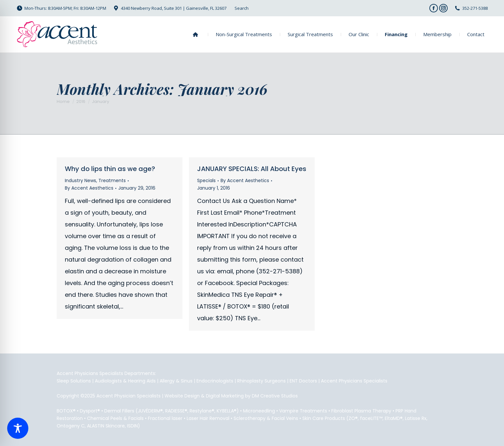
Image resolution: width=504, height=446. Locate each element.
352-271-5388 (475, 8)
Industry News (80, 180)
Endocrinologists (215, 381)
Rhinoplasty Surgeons (261, 381)
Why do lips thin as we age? (110, 169)
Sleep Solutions (74, 381)
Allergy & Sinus (176, 381)
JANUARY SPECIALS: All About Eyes (252, 169)
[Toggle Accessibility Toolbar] (18, 428)
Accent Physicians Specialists (354, 381)
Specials (206, 180)
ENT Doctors (303, 381)
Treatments (112, 180)
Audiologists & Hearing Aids (125, 381)
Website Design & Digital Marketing (204, 396)
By (89, 188)
